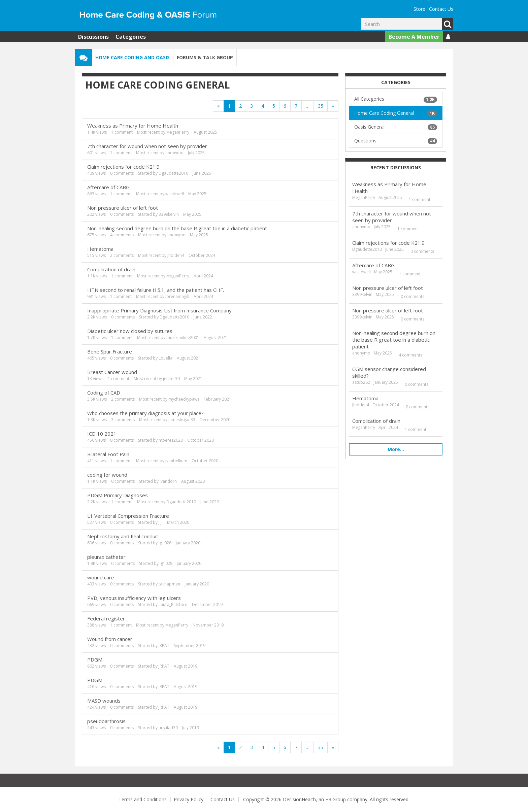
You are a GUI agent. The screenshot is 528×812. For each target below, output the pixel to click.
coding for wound (107, 475)
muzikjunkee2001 (183, 337)
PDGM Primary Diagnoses (118, 495)
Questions (396, 141)
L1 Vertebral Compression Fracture (128, 516)
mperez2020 (171, 440)
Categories (131, 37)
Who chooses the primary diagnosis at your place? (145, 413)
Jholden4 (176, 255)
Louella (166, 358)
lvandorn (168, 481)
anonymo (174, 153)
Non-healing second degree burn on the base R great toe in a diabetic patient (177, 228)
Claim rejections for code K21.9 (123, 167)
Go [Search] (448, 24)
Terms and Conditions (143, 799)
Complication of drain (111, 269)
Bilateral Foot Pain (108, 454)
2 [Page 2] (240, 106)
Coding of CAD (104, 393)
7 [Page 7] (296, 106)
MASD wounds (104, 701)
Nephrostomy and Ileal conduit (123, 536)
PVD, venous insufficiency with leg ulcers (134, 598)
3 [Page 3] (252, 106)
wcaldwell (175, 194)
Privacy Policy (189, 799)
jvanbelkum (176, 461)
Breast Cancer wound (112, 372)
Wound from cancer (110, 639)
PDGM (95, 659)
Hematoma (100, 249)
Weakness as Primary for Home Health (133, 126)
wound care (101, 577)
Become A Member (414, 37)
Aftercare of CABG (108, 187)
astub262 (361, 382)
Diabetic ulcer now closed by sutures (130, 331)
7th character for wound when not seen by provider (147, 146)
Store (419, 9)
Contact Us (441, 9)
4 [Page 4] (263, 106)
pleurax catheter (106, 557)
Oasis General (396, 127)
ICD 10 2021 (102, 434)
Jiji (161, 522)
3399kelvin (169, 214)
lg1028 (165, 543)
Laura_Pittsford (173, 604)
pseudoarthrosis (106, 721)
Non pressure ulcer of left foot (123, 208)
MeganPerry (178, 132)
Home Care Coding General (396, 113)
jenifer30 (171, 379)
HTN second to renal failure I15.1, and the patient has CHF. (156, 290)
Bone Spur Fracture (110, 351)
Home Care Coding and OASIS (133, 57)
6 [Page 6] (285, 106)
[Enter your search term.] (401, 24)
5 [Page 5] (274, 106)
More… (396, 449)
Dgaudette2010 (173, 173)
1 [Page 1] (229, 106)
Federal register (106, 618)
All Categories (396, 99)
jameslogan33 (182, 420)
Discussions (93, 37)
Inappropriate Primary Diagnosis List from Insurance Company (159, 310)
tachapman (169, 584)
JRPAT (164, 646)
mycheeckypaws (184, 399)
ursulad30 (168, 728)
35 (321, 106)
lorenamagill (177, 296)
